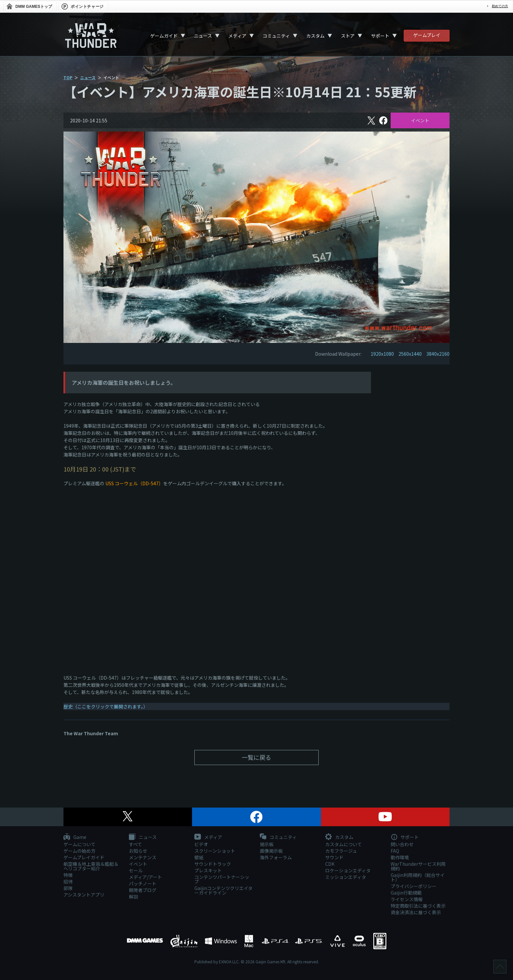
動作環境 (400, 857)
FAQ (395, 851)
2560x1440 (410, 354)
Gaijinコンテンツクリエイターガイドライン (223, 890)
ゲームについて (80, 844)
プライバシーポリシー (414, 886)
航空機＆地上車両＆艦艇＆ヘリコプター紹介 (91, 866)
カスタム (315, 36)
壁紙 (199, 857)
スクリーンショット (215, 851)
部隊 (68, 888)
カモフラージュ (341, 851)
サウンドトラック (213, 864)
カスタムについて (344, 844)
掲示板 (267, 844)
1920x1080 (382, 354)
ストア (348, 36)
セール (136, 870)
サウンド (334, 857)
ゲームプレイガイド (84, 857)
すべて (135, 844)
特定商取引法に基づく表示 (418, 906)
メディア (237, 36)
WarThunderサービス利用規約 (418, 866)
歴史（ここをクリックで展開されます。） (106, 706)
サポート (380, 36)
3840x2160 (438, 354)
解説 (133, 897)
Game (75, 837)
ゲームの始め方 (80, 851)
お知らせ (138, 851)
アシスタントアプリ (84, 895)
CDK (330, 864)
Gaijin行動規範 (406, 893)
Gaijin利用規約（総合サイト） (418, 877)
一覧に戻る (256, 757)
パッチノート (143, 883)
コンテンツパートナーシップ (222, 879)
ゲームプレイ (427, 35)
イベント (420, 120)
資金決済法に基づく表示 (416, 912)
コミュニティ (276, 36)
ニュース (203, 36)
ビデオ (201, 844)
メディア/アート (145, 877)
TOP (68, 77)
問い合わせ (402, 844)
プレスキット (208, 870)
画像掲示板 (271, 851)
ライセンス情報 (407, 899)
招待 (68, 882)
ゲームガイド (164, 36)
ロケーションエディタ (348, 870)
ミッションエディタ (346, 877)
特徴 (68, 875)
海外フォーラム (276, 857)
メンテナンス (143, 857)
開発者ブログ (143, 890)
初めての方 (500, 6)
